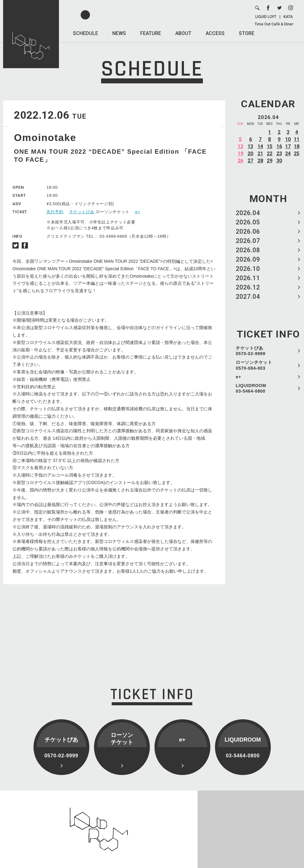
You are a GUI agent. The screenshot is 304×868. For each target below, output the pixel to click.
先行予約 (55, 212)
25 (297, 154)
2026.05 (248, 222)
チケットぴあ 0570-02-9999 (251, 351)
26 (240, 161)
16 (279, 146)
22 (270, 154)
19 (240, 154)
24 (288, 154)
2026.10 (248, 269)
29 (270, 161)
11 (297, 139)
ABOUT (183, 33)
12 (240, 146)
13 (250, 146)
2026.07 (248, 241)
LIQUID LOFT (266, 17)
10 (288, 139)
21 (260, 154)
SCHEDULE (85, 33)
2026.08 (248, 250)
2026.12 (248, 287)
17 (288, 146)
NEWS (119, 33)
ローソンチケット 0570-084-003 (254, 365)
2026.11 (248, 278)
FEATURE (151, 33)
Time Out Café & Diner (274, 24)
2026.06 (248, 231)
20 (250, 154)
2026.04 (248, 213)
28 (260, 161)
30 (279, 161)
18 (297, 146)
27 (250, 161)
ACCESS (215, 33)
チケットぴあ (82, 212)
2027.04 (248, 297)
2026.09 (248, 259)
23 (279, 154)
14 (260, 146)
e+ (238, 377)
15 (270, 146)
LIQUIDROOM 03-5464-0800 (251, 388)
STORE (247, 33)
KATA (288, 17)
